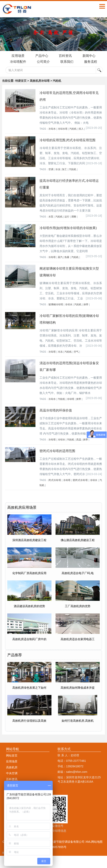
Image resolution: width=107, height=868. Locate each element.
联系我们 (67, 62)
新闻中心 (89, 56)
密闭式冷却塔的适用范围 (57, 451)
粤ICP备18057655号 (53, 847)
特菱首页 (21, 81)
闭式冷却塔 (55, 480)
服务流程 (91, 62)
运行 (67, 217)
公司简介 (43, 62)
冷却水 (52, 129)
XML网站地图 (94, 842)
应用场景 (18, 56)
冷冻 (58, 169)
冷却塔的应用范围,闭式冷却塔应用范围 (67, 140)
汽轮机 (73, 129)
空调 (51, 169)
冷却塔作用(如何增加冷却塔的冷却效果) (68, 228)
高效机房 (12, 767)
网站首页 (12, 756)
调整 (74, 217)
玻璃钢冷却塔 (56, 304)
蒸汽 (60, 257)
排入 (81, 129)
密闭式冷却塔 (80, 480)
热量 (67, 257)
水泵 (51, 217)
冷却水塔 (63, 129)
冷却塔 (52, 257)
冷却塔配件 (18, 62)
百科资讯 (65, 56)
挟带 (86, 304)
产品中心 (42, 56)
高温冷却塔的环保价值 (56, 410)
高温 (79, 440)
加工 (64, 169)
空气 (76, 352)
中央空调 (12, 773)
